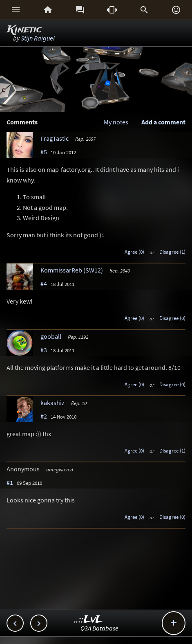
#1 (10, 482)
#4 (44, 284)
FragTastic (55, 138)
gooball (51, 336)
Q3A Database (99, 628)
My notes (116, 122)
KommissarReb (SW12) (72, 270)
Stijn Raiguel (38, 38)
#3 (44, 350)
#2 (44, 416)
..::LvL (88, 620)
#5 (44, 152)
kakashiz (52, 403)
